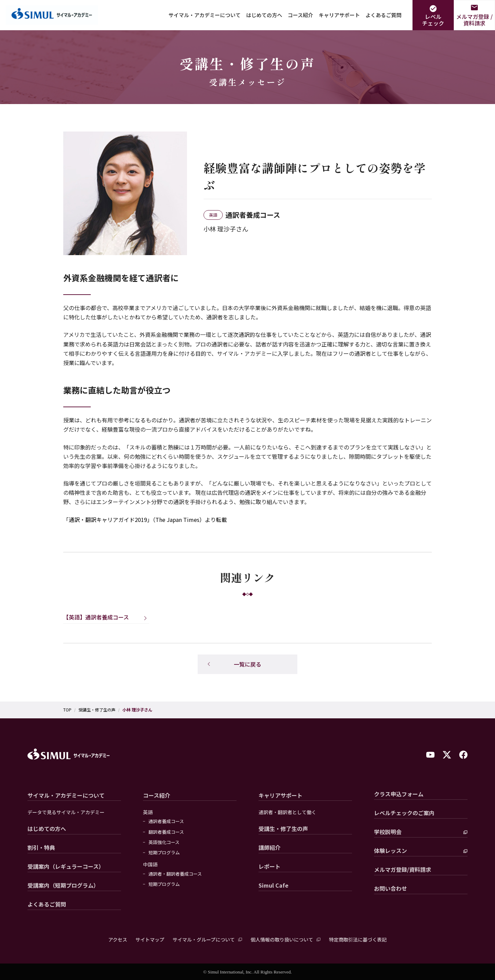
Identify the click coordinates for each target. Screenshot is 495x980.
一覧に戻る (247, 664)
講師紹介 (269, 847)
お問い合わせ (390, 888)
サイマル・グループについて (204, 939)
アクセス (118, 939)
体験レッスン (390, 851)
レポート (269, 866)
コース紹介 (300, 15)
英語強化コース (164, 842)
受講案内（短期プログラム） (63, 885)
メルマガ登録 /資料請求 (474, 20)
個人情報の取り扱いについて (282, 939)
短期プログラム (164, 853)
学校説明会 (388, 832)
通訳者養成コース (166, 821)
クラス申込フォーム (399, 794)
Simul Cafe (273, 885)
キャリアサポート (339, 15)
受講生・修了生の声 (97, 710)
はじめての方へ (264, 15)
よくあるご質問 (383, 15)
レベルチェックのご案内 (404, 813)
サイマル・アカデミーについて (205, 15)
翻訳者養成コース (166, 832)
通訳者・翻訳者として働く (287, 812)
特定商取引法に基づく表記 (358, 939)
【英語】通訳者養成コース (96, 617)
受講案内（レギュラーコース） (66, 866)
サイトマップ (150, 939)
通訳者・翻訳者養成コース (175, 874)
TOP (67, 710)
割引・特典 (41, 847)
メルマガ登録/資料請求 (403, 869)
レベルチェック (433, 20)
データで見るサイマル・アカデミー (66, 812)
